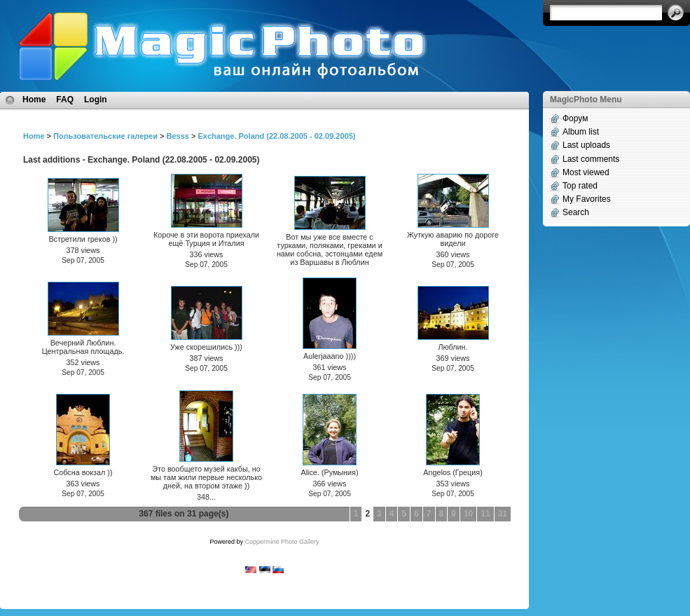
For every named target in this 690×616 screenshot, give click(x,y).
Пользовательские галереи (105, 136)
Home (34, 100)
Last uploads (586, 145)
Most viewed (586, 172)
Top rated (580, 186)
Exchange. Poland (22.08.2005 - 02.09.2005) (276, 136)
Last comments (591, 159)
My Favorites (587, 199)
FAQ (65, 100)
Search (576, 212)
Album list (581, 132)
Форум (575, 118)
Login (96, 100)
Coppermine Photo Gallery (282, 542)
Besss (177, 136)
